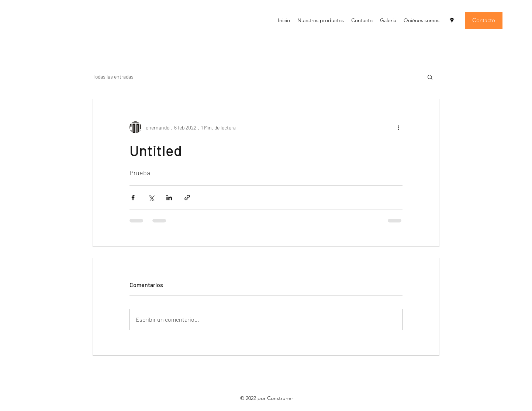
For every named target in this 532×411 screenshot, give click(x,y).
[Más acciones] (398, 127)
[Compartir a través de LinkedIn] (169, 198)
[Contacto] (484, 20)
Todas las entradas (113, 77)
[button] (430, 77)
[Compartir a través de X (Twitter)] (151, 198)
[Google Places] (452, 20)
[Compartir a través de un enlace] (187, 198)
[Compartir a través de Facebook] (133, 198)
